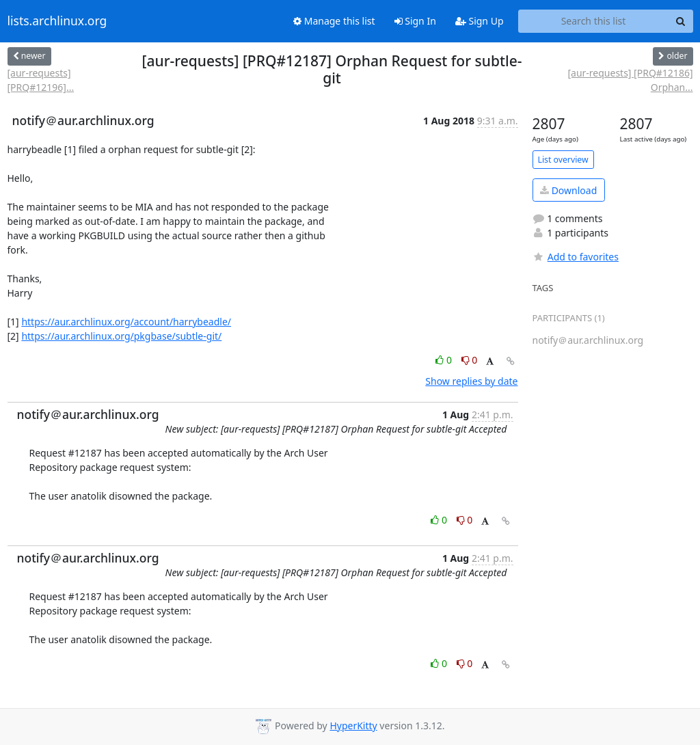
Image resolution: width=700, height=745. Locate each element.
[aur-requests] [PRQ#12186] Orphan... (630, 80)
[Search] (681, 21)
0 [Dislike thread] (470, 360)
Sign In (415, 21)
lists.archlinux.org (57, 21)
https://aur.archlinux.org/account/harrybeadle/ (126, 322)
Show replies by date (471, 381)
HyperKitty (353, 726)
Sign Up (480, 21)
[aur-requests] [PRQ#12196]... (41, 80)
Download (568, 190)
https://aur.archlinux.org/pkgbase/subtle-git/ (121, 336)
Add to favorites (576, 257)
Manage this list (334, 21)
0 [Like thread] (445, 360)
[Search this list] (594, 21)
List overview (563, 160)
